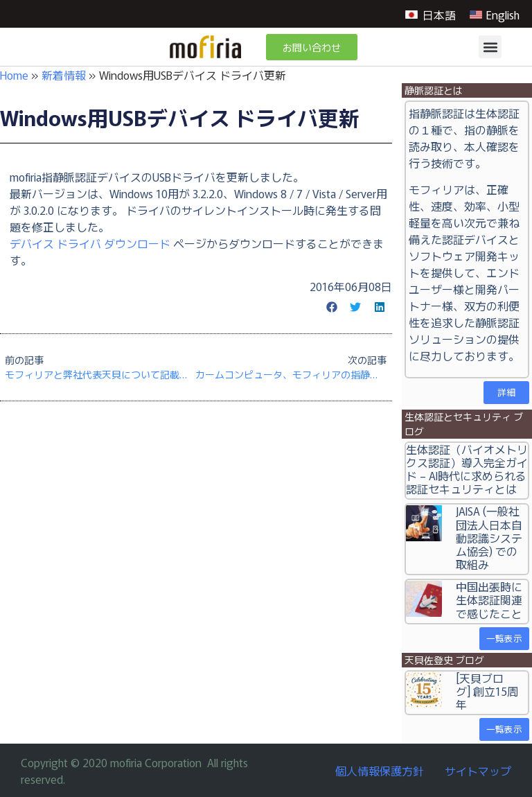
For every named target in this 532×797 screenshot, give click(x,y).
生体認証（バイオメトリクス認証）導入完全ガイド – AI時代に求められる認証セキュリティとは (467, 469)
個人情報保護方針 (380, 771)
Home (14, 75)
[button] (490, 47)
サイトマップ (478, 771)
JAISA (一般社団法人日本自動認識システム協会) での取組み (489, 537)
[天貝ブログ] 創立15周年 (487, 691)
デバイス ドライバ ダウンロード (90, 243)
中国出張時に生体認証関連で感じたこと (489, 599)
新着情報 (64, 75)
